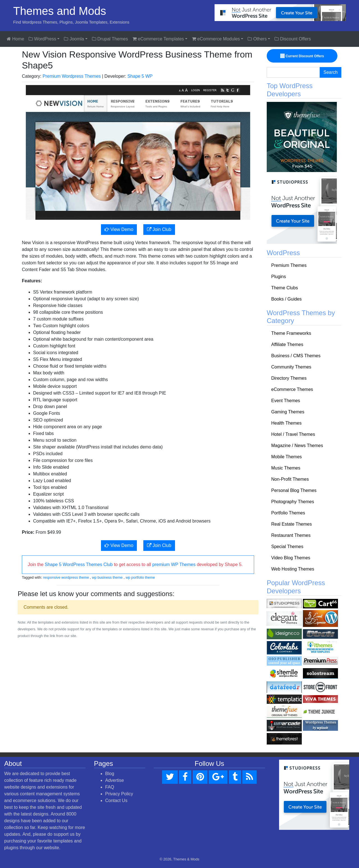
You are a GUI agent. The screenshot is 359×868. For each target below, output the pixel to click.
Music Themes (286, 468)
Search (331, 72)
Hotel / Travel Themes (293, 434)
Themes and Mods (60, 11)
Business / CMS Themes (296, 356)
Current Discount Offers (302, 56)
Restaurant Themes (291, 535)
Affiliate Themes (287, 344)
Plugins (279, 277)
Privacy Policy (119, 794)
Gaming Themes (288, 412)
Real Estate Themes (292, 524)
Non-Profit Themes (290, 479)
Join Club (159, 229)
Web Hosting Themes (293, 569)
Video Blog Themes (291, 558)
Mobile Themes (286, 457)
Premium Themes (289, 265)
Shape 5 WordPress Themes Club (79, 564)
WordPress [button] (42, 39)
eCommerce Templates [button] (158, 39)
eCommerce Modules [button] (216, 39)
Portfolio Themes (288, 513)
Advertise (115, 780)
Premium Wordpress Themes (72, 76)
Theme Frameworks (291, 333)
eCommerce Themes (292, 389)
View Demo (119, 229)
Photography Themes (293, 502)
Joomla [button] (74, 39)
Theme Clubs (285, 288)
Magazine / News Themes (297, 446)
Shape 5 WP (140, 76)
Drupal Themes (110, 39)
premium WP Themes (174, 564)
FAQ (110, 787)
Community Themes (291, 367)
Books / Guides (286, 299)
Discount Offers (293, 39)
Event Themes (286, 401)
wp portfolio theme (140, 577)
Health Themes (286, 423)
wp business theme (107, 577)
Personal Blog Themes (294, 490)
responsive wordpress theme (66, 577)
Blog (110, 774)
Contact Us (116, 801)
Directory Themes (289, 378)
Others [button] (257, 39)
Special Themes (287, 547)
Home (15, 39)
